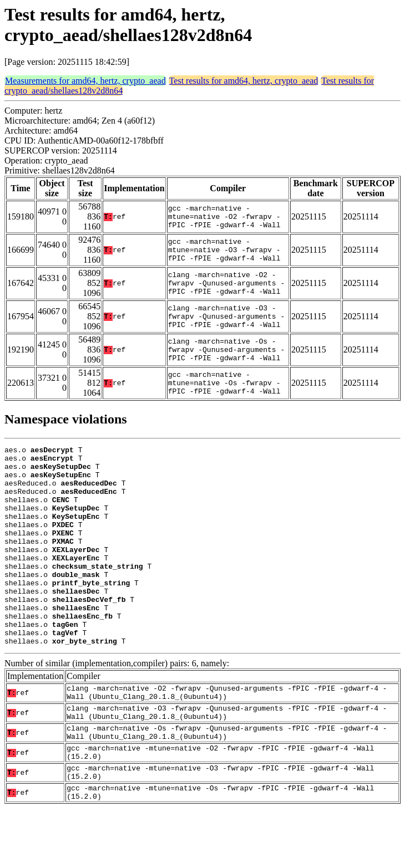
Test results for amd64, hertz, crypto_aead (244, 81)
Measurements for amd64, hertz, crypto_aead (85, 81)
